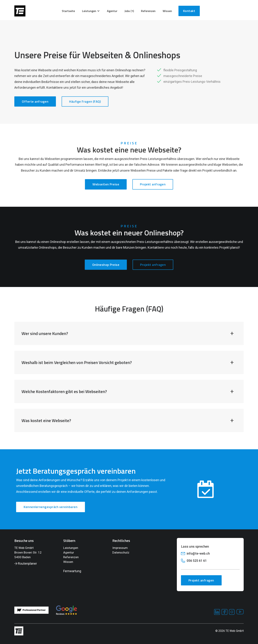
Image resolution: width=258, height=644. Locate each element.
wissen (167, 11)
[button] (91, 11)
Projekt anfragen (153, 184)
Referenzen (148, 11)
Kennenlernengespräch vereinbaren (51, 507)
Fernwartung (72, 571)
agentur (112, 11)
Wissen (68, 562)
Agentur (69, 552)
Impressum (120, 548)
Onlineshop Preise (106, 265)
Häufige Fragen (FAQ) (85, 101)
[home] (20, 11)
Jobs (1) (129, 11)
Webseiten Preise (106, 184)
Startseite (68, 11)
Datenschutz (121, 552)
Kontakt (189, 11)
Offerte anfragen (35, 101)
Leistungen (71, 548)
